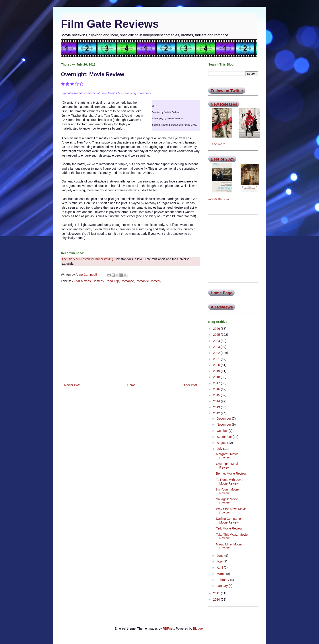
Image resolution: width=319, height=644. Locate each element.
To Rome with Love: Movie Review (230, 482)
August (222, 443)
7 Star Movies (81, 281)
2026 (217, 329)
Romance (127, 281)
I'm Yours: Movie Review (227, 491)
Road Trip (112, 281)
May (220, 562)
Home (131, 385)
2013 (217, 407)
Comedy (98, 281)
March (221, 574)
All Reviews (222, 307)
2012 (217, 413)
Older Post (190, 385)
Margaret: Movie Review (227, 456)
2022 (217, 353)
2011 (217, 593)
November (224, 425)
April (220, 568)
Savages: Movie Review (227, 501)
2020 (217, 365)
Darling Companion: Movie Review (230, 521)
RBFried (168, 628)
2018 (217, 377)
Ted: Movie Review (229, 528)
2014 (217, 401)
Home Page (222, 293)
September (225, 437)
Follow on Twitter (227, 91)
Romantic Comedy (148, 281)
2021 (217, 359)
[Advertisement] (131, 336)
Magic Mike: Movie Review (229, 546)
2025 (217, 335)
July (220, 449)
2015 (217, 395)
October (223, 431)
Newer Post (72, 385)
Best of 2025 (222, 159)
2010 (217, 599)
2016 (217, 389)
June (220, 556)
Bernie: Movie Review (231, 473)
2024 (217, 341)
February (223, 580)
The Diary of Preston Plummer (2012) (87, 259)
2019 (217, 371)
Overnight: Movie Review (228, 466)
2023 (217, 347)
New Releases (224, 104)
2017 (217, 383)
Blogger (198, 628)
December (224, 419)
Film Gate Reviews (110, 24)
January (223, 586)
